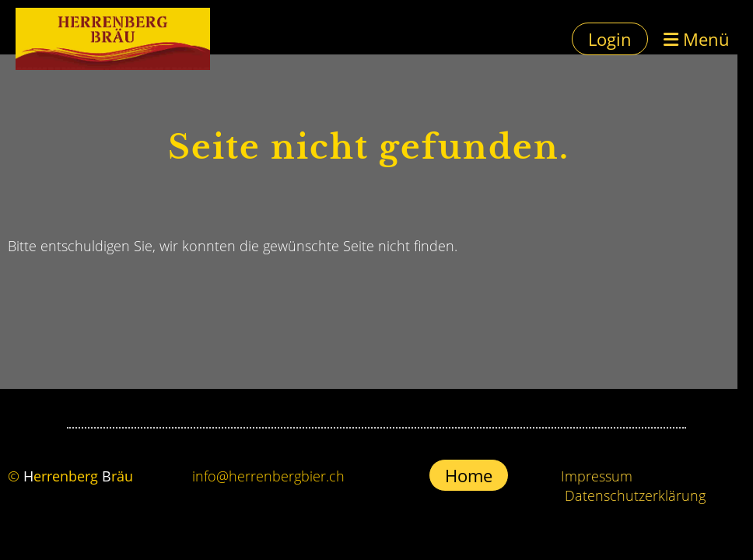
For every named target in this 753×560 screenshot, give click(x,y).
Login (610, 39)
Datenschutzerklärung (635, 495)
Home (469, 475)
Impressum (597, 476)
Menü (697, 39)
